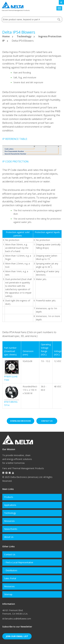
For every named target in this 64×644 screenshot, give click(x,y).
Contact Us (10, 554)
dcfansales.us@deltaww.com (17, 619)
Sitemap (8, 594)
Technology (24, 36)
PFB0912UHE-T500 (11, 378)
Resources (9, 521)
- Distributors (11, 570)
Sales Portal (10, 578)
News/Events (11, 529)
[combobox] (32, 19)
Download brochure (21, 421)
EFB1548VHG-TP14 (11, 404)
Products (9, 497)
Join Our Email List (17, 636)
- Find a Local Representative (19, 562)
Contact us (47, 421)
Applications (10, 505)
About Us (9, 537)
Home (6, 36)
